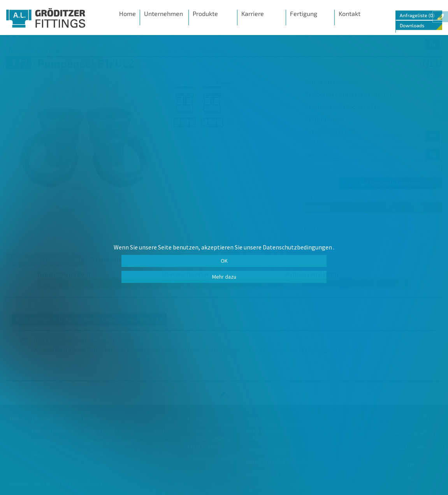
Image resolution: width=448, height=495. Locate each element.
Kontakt (350, 13)
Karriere (253, 13)
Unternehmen (163, 13)
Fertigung (304, 13)
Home (127, 13)
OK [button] (224, 261)
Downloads (412, 25)
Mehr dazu (224, 277)
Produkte (205, 13)
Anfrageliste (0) (417, 15)
